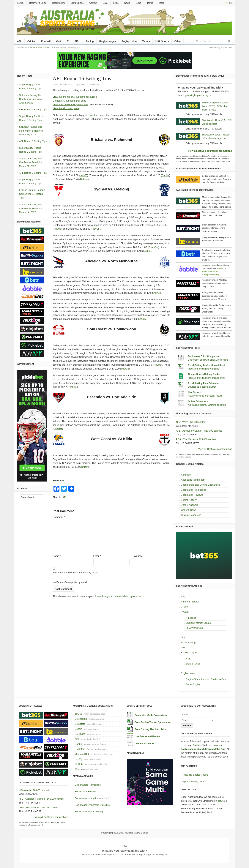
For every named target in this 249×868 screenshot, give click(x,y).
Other (178, 41)
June (47, 48)
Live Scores (194, 392)
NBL (78, 41)
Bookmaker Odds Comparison (204, 356)
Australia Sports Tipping (196, 775)
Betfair (78, 729)
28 (52, 48)
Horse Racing (188, 642)
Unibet (85, 467)
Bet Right (80, 734)
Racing (90, 41)
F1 (68, 41)
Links (116, 3)
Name (57, 556)
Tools (161, 3)
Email (97, 556)
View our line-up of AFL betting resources (75, 97)
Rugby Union (129, 41)
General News (189, 510)
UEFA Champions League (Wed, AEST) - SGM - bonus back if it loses (216, 106)
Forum (20, 3)
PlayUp (57, 229)
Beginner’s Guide (38, 3)
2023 (40, 48)
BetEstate (80, 724)
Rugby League (108, 41)
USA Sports (162, 41)
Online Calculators (198, 401)
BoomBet (153, 247)
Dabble (165, 175)
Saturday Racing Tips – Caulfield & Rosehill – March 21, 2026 (32, 162)
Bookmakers (58, 3)
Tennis (146, 41)
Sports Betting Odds (194, 781)
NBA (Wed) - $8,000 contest (191, 422)
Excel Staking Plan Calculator (204, 383)
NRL (188, 659)
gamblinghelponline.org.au (198, 95)
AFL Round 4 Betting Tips (33, 109)
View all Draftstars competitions (215, 449)
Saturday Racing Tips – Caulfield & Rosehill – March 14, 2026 (32, 208)
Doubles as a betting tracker (202, 387)
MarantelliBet (82, 754)
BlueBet (58, 429)
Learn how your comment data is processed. (119, 596)
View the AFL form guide (66, 108)
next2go (79, 759)
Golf (59, 41)
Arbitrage (186, 475)
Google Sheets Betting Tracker (204, 374)
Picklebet (80, 764)
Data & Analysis (189, 505)
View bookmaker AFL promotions (70, 104)
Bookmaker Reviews (192, 495)
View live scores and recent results (205, 396)
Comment (59, 517)
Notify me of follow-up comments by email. (75, 573)
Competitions (77, 3)
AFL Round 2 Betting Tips (33, 173)
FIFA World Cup (194, 628)
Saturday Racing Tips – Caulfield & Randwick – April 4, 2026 (32, 99)
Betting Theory (189, 500)
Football (46, 41)
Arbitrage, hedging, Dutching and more (207, 405)
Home (33, 48)
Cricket (31, 41)
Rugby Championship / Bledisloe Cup (206, 679)
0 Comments (93, 85)
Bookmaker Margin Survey (89, 811)
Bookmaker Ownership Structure (92, 805)
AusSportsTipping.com (193, 480)
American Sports (190, 602)
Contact (93, 3)
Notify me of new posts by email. (70, 582)
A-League (191, 618)
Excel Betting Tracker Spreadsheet (206, 365)
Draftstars (93, 115)
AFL (19, 41)
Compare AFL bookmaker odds (69, 101)
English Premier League (199, 623)
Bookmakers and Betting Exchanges (201, 485)
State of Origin (194, 664)
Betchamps (81, 719)
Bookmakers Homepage (88, 785)
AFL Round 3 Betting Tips (33, 141)
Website (138, 556)
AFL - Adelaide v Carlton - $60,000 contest (199, 431)
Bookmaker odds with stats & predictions (208, 360)
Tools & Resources (191, 515)
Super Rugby (193, 684)
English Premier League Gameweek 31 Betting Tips (32, 194)
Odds (138, 3)
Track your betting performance (204, 369)
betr (77, 739)
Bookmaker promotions (87, 798)
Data (105, 3)
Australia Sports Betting (136, 833)
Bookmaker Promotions (194, 490)
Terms (150, 3)
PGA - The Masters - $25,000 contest (196, 439)
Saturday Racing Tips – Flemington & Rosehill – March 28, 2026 (32, 131)
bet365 (84, 175)
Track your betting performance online (207, 378)
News (127, 3)
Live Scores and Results (148, 736)
